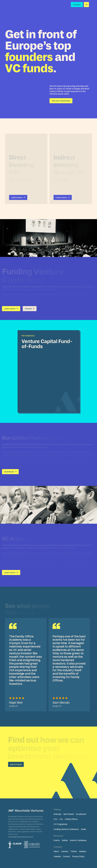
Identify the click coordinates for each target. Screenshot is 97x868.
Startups (57, 814)
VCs (55, 819)
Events (57, 840)
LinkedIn (57, 856)
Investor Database (78, 840)
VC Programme (60, 824)
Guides (65, 840)
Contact (66, 856)
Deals (83, 829)
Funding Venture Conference (66, 829)
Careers (65, 851)
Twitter (74, 851)
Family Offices (71, 819)
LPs (61, 819)
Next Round (69, 814)
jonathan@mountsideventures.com (21, 837)
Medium (83, 851)
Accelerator (81, 814)
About (56, 851)
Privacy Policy (78, 856)
